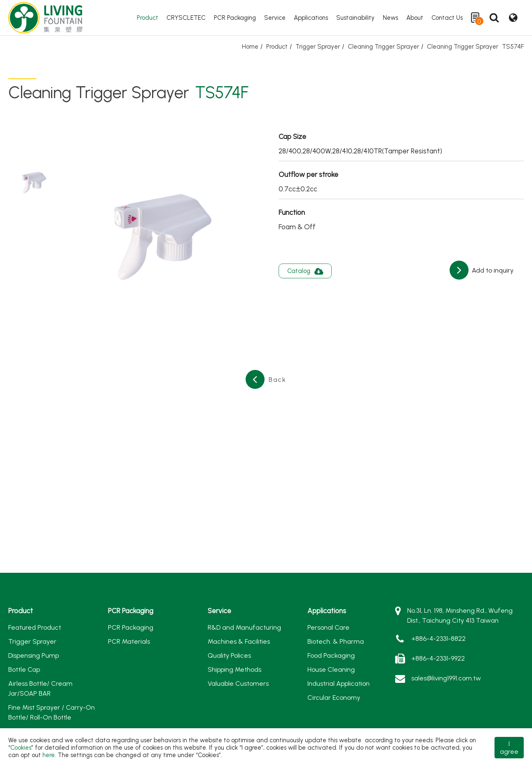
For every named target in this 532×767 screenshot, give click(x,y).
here (49, 755)
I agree (509, 748)
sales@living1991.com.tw (446, 678)
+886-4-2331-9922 (438, 658)
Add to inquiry (492, 270)
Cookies (21, 748)
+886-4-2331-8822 (438, 639)
